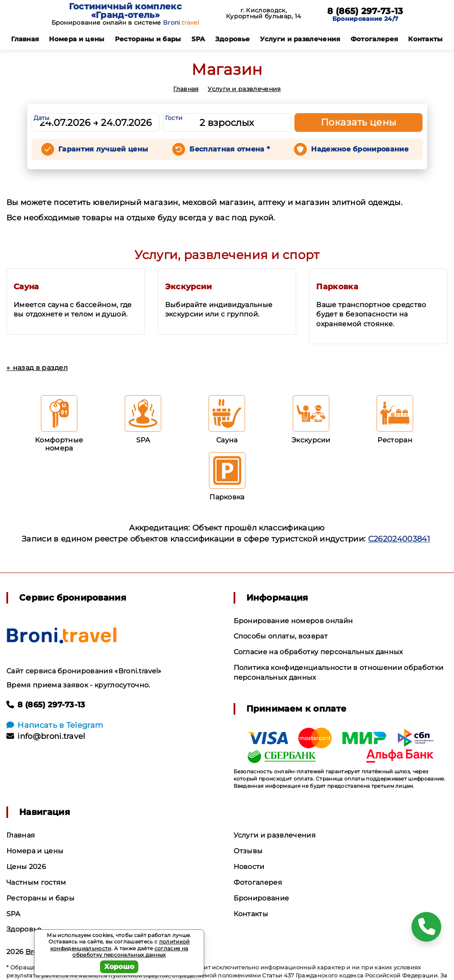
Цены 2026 (26, 867)
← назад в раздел (37, 368)
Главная (25, 39)
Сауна (26, 287)
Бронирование (261, 898)
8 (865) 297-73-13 (365, 11)
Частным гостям (36, 882)
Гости (174, 118)
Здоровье (233, 39)
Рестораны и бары (148, 39)
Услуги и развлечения (300, 39)
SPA (198, 39)
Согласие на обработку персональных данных (318, 652)
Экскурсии (189, 287)
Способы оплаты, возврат (281, 636)
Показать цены (359, 122)
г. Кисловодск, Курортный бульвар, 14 (264, 13)
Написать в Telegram (55, 725)
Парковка (337, 287)
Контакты (425, 39)
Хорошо (119, 967)
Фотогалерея (374, 39)
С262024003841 (399, 539)
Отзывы (248, 851)
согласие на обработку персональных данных (130, 952)
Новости (249, 867)
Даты (42, 118)
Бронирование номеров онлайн (293, 621)
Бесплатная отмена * (230, 149)
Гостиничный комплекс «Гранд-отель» (125, 11)
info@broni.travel (46, 736)
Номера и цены (77, 39)
